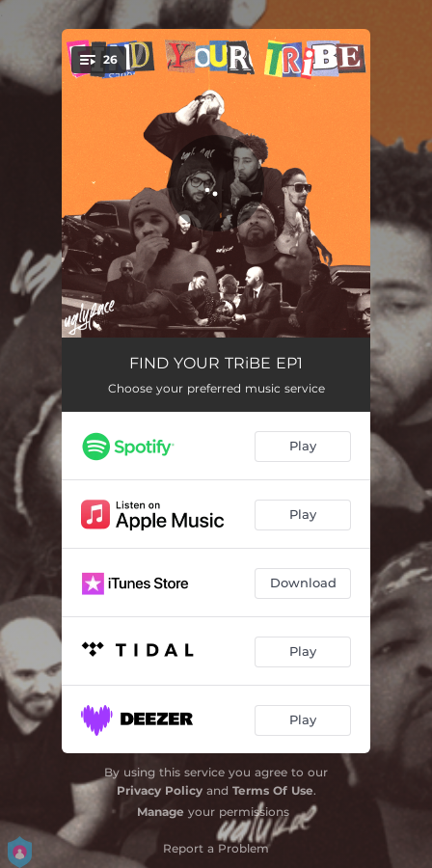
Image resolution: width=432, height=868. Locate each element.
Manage (161, 812)
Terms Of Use (273, 790)
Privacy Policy (160, 790)
